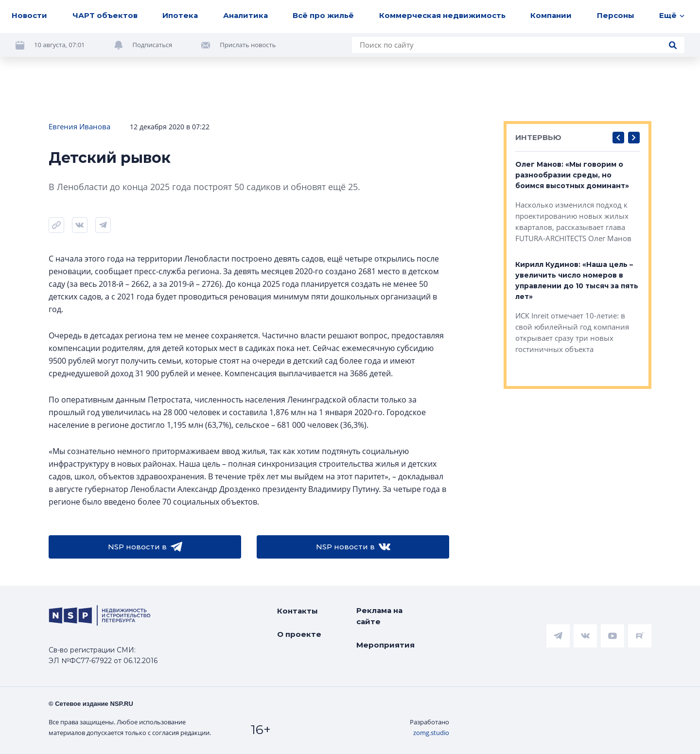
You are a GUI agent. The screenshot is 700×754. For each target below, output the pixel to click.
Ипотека (180, 15)
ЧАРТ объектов (105, 15)
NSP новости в (145, 547)
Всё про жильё (323, 15)
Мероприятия (385, 645)
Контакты (297, 611)
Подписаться (153, 45)
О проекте (299, 634)
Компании (551, 15)
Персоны (616, 15)
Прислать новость (248, 45)
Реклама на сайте (379, 616)
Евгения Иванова (79, 126)
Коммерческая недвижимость (442, 15)
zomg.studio (431, 733)
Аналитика (245, 15)
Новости (29, 15)
